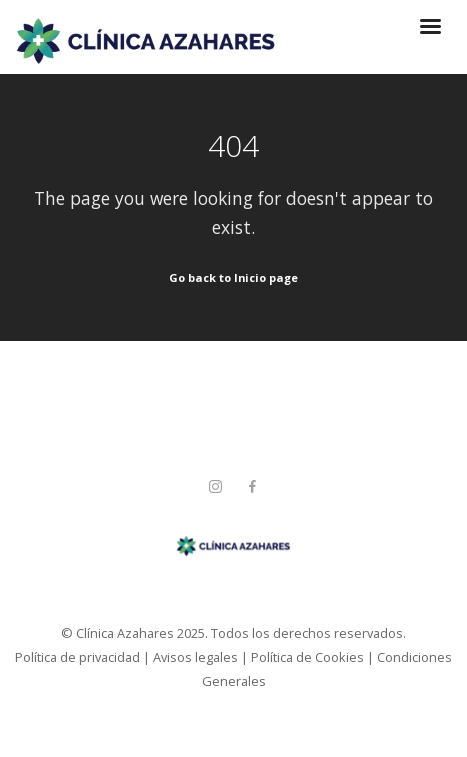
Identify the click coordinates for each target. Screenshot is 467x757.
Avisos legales (195, 657)
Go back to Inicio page (233, 277)
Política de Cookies (307, 657)
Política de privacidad (77, 657)
